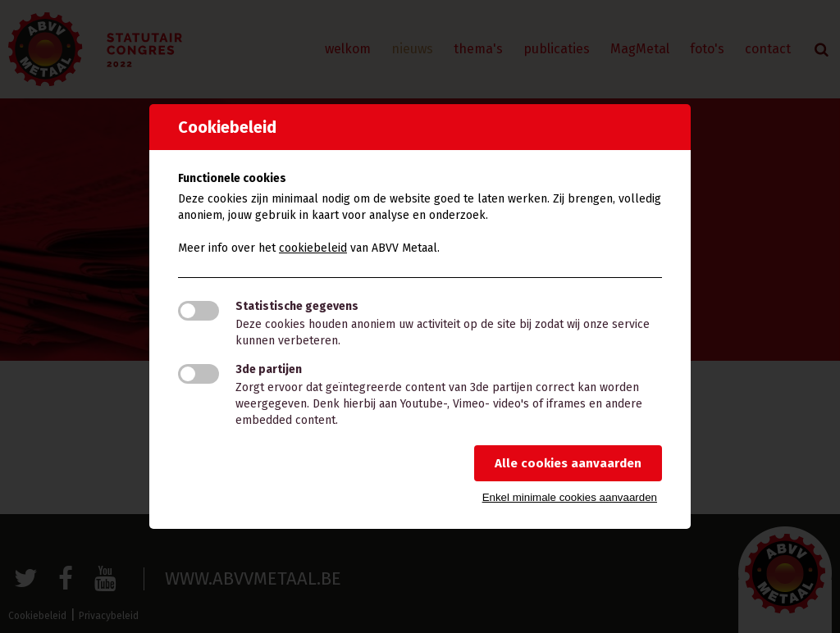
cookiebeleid (313, 248)
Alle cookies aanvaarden (568, 463)
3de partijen (269, 369)
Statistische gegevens (297, 306)
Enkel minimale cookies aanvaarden (570, 497)
